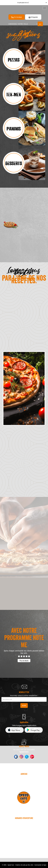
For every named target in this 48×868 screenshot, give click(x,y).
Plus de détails (24, 661)
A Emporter (33, 17)
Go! (40, 24)
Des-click (31, 865)
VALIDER (24, 705)
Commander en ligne (40, 865)
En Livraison (17, 17)
